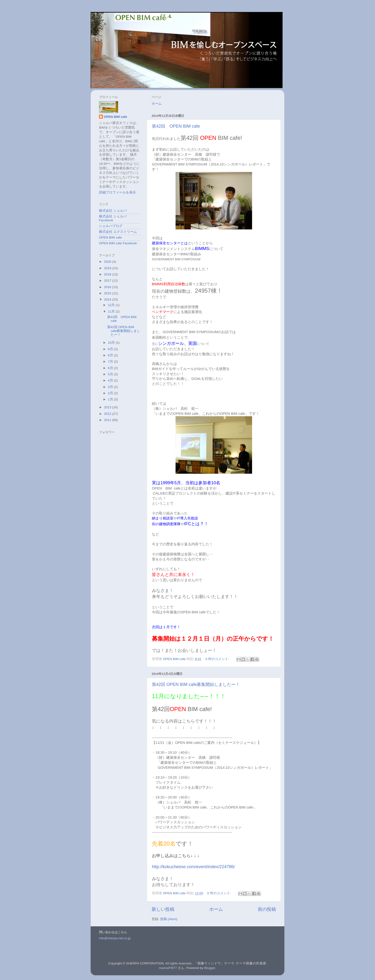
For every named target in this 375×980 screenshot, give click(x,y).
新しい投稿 (163, 909)
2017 (108, 281)
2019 (108, 268)
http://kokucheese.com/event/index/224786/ (193, 867)
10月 (112, 343)
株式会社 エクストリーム (118, 232)
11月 (112, 311)
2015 (108, 293)
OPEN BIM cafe (116, 117)
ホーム (157, 104)
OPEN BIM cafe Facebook (118, 243)
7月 (111, 362)
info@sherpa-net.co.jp (115, 938)
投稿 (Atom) (169, 919)
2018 (108, 274)
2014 (108, 299)
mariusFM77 (168, 968)
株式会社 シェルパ (113, 211)
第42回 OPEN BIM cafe (176, 126)
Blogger (210, 968)
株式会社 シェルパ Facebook (113, 218)
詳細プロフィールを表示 (117, 192)
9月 (111, 349)
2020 (108, 262)
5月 (111, 374)
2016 (108, 287)
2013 (108, 407)
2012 (108, 414)
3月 (111, 387)
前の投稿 (267, 909)
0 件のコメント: (218, 659)
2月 (111, 393)
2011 (108, 420)
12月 (112, 305)
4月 (111, 380)
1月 (111, 399)
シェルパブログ (111, 226)
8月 (111, 355)
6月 (111, 368)
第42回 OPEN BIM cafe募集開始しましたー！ (196, 684)
